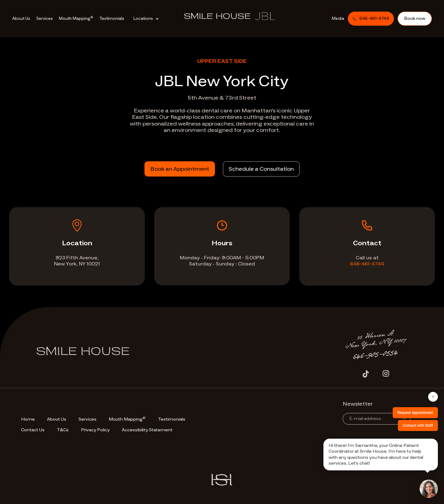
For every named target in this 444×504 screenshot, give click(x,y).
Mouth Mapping (76, 18)
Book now (415, 18)
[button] (148, 19)
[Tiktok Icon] (366, 374)
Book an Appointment (180, 169)
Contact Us (33, 430)
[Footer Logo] (83, 353)
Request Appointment (415, 413)
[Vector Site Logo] (222, 479)
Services (45, 18)
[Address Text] (376, 340)
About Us (21, 18)
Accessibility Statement (147, 430)
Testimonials (112, 18)
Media (338, 18)
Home (28, 419)
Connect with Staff (418, 425)
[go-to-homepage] (233, 18)
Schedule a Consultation (261, 169)
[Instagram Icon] (386, 374)
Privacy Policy (95, 430)
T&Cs (63, 430)
